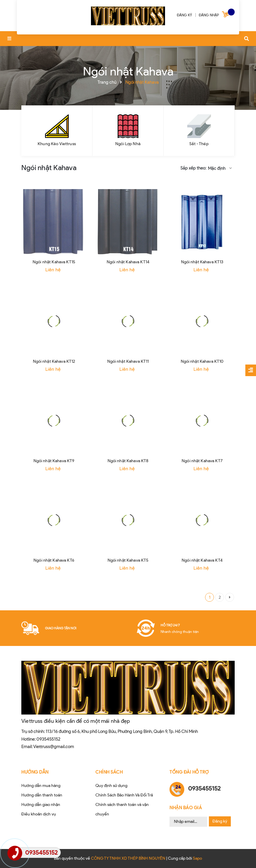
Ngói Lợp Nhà (128, 144)
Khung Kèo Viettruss (57, 144)
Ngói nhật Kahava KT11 (128, 361)
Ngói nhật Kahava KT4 (202, 560)
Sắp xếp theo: (193, 168)
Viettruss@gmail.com (54, 747)
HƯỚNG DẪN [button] (35, 772)
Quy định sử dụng (111, 786)
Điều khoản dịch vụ (39, 814)
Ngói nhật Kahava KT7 (202, 461)
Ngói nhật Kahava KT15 (54, 262)
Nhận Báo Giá (186, 808)
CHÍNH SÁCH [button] (109, 772)
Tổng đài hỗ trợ (189, 772)
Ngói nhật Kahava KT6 (54, 560)
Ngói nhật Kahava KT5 (128, 560)
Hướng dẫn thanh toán (42, 795)
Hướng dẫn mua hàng (41, 786)
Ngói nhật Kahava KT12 (54, 361)
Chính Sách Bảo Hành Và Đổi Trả (124, 795)
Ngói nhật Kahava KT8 (128, 461)
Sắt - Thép (199, 144)
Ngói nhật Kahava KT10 (202, 361)
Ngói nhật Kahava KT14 (128, 262)
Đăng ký (220, 821)
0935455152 (48, 739)
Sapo (197, 858)
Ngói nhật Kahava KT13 (202, 262)
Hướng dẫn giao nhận (41, 805)
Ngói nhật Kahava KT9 (54, 461)
